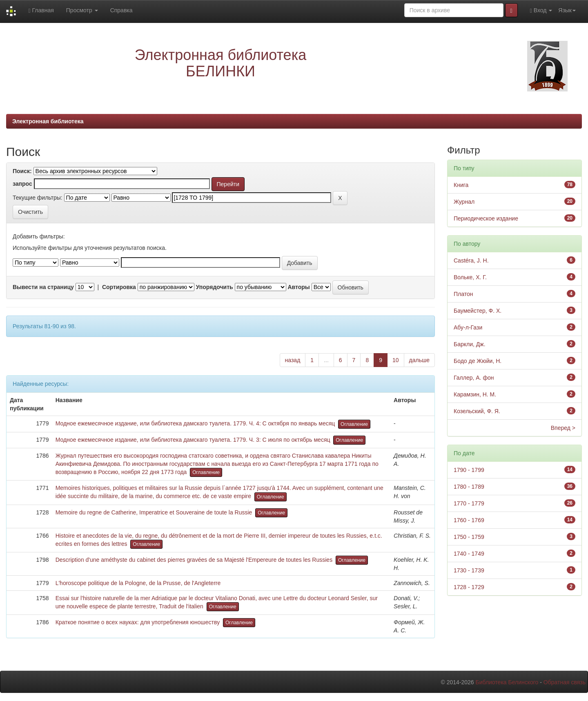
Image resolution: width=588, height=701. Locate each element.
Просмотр (82, 10)
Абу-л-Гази (468, 327)
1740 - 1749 (469, 554)
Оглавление (354, 424)
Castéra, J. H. (471, 260)
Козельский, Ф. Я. (477, 411)
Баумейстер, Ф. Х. (478, 311)
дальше (419, 360)
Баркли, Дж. (470, 344)
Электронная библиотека (48, 121)
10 (396, 360)
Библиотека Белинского (507, 682)
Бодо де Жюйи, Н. (478, 361)
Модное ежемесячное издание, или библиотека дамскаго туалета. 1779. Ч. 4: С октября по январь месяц (195, 423)
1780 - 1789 (469, 487)
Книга (461, 185)
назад (293, 360)
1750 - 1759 (469, 537)
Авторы (298, 287)
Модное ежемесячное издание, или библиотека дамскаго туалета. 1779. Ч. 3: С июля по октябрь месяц (193, 440)
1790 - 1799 (469, 470)
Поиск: (22, 171)
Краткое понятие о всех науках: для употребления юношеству (138, 622)
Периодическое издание (486, 218)
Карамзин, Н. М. (475, 394)
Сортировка (119, 287)
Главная (41, 10)
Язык (567, 10)
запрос (22, 184)
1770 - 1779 (469, 503)
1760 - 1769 (469, 520)
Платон (463, 294)
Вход (541, 10)
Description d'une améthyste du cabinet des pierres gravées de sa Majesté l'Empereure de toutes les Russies (194, 560)
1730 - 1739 (469, 570)
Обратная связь (565, 682)
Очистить (30, 212)
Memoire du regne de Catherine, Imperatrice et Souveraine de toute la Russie (154, 512)
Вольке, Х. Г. (470, 277)
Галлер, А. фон (474, 378)
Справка (121, 10)
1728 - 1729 (469, 587)
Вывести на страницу (43, 287)
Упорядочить (215, 287)
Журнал (464, 202)
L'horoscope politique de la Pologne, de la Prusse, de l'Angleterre (138, 583)
